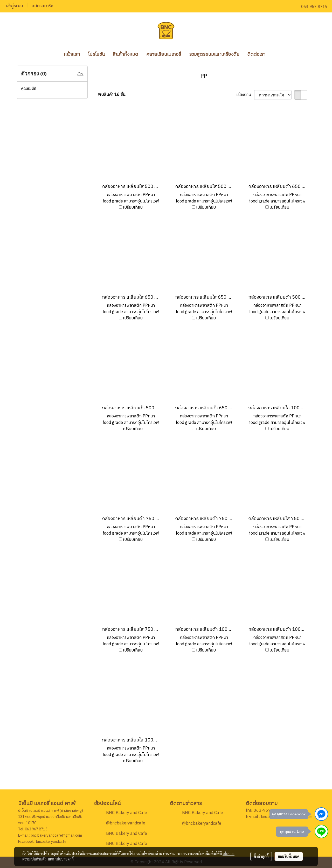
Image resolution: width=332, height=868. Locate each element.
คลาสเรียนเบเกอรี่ (164, 54)
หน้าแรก (72, 54)
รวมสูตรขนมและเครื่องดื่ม (214, 54)
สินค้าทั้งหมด (126, 54)
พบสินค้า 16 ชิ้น (112, 95)
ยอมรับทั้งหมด (289, 856)
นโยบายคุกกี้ (65, 859)
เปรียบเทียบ (133, 208)
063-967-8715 (268, 811)
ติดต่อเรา (257, 54)
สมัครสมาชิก (42, 6)
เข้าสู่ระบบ (14, 6)
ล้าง (80, 74)
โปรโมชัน (96, 54)
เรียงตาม (245, 95)
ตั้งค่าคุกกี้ (261, 856)
